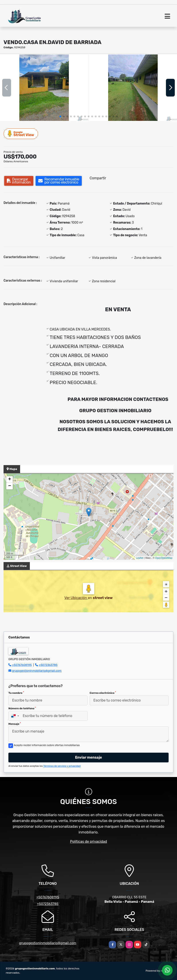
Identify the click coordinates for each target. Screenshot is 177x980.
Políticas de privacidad (88, 842)
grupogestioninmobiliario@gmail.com (37, 671)
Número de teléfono (22, 708)
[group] (44, 88)
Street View (21, 134)
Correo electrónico (103, 693)
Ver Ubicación (76, 598)
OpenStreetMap (164, 558)
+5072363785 (48, 665)
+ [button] (10, 479)
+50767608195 (22, 665)
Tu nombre (16, 693)
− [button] (10, 486)
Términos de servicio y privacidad (62, 766)
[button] (60, 116)
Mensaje (15, 724)
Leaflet (140, 558)
